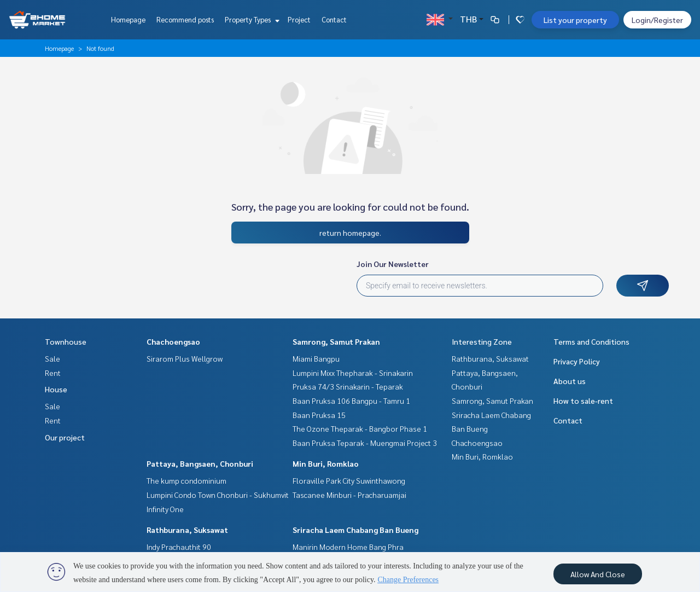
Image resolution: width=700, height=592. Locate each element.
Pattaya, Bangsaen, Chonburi (200, 463)
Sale (52, 358)
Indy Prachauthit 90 (179, 547)
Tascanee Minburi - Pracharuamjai (349, 495)
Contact (334, 19)
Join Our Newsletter (393, 264)
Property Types (251, 19)
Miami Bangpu (316, 358)
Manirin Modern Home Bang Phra (348, 547)
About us (570, 381)
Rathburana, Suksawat (187, 530)
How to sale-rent (583, 401)
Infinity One (165, 509)
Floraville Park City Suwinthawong (349, 480)
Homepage (128, 19)
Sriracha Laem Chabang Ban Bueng (355, 530)
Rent (53, 373)
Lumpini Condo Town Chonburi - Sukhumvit (218, 495)
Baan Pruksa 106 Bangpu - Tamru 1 (351, 401)
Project (299, 19)
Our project (65, 437)
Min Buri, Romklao (326, 463)
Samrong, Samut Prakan (336, 341)
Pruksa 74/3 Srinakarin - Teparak (348, 386)
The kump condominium (186, 480)
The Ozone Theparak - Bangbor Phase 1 (360, 428)
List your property (575, 20)
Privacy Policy (577, 361)
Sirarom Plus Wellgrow (185, 358)
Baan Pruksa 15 (319, 415)
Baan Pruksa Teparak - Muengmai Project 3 (365, 443)
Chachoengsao (173, 341)
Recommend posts (185, 19)
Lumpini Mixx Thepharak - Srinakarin (353, 373)
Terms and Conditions (591, 341)
